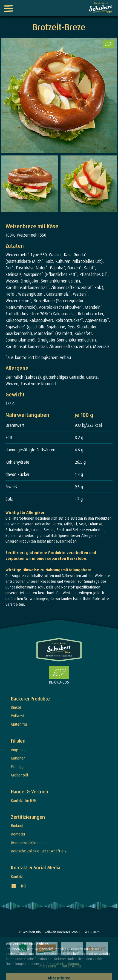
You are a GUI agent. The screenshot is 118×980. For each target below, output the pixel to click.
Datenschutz (72, 966)
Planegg (17, 766)
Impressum (47, 966)
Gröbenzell (19, 775)
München (18, 758)
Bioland (17, 826)
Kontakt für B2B (24, 800)
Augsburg (18, 750)
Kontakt (17, 876)
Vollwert (18, 716)
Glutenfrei (19, 724)
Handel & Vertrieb (30, 792)
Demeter (18, 834)
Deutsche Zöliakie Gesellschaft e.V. (39, 851)
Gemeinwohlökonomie (29, 842)
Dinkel (16, 707)
